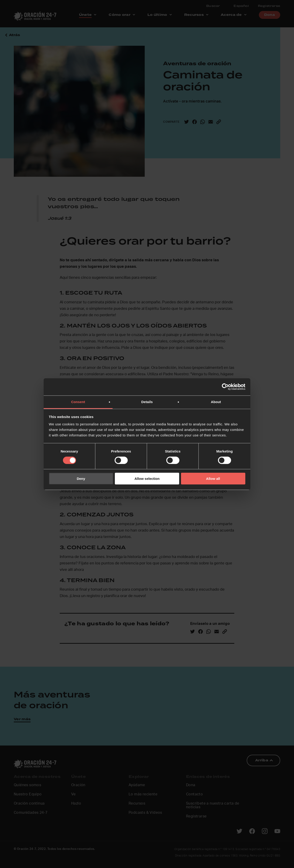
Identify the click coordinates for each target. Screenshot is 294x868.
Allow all (213, 479)
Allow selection (147, 479)
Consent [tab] (78, 402)
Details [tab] (147, 402)
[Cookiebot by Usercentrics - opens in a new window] (225, 387)
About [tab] (216, 402)
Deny (81, 479)
